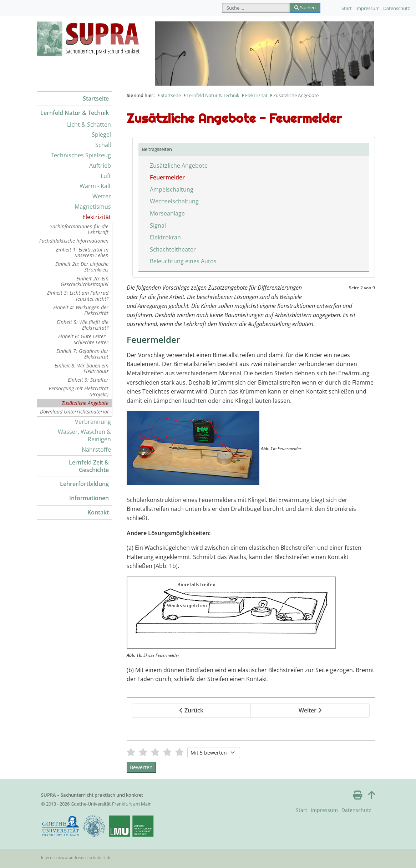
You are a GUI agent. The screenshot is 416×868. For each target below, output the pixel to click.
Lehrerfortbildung (84, 484)
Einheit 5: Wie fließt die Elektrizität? (83, 325)
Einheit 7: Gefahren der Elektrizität (82, 354)
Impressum (367, 8)
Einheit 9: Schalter (88, 380)
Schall (103, 145)
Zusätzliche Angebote (85, 403)
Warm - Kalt (95, 186)
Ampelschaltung (172, 189)
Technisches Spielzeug (81, 155)
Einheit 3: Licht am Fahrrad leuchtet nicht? (78, 296)
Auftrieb (100, 166)
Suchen (305, 7)
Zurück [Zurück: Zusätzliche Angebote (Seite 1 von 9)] (191, 710)
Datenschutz (397, 8)
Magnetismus (93, 207)
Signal (158, 225)
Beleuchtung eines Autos (183, 261)
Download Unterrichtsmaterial (74, 412)
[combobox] (256, 8)
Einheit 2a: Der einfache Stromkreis (82, 267)
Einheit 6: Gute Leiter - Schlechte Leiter (83, 339)
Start (347, 8)
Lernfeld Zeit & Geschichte (89, 466)
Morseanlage (167, 213)
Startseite (96, 98)
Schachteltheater (173, 249)
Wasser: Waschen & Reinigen (84, 435)
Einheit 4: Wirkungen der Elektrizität (81, 310)
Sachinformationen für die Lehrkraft (79, 229)
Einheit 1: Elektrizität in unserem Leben (82, 252)
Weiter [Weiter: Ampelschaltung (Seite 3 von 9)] (310, 710)
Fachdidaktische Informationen (74, 241)
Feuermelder (167, 177)
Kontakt (98, 512)
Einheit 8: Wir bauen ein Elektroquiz (82, 368)
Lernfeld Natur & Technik (75, 113)
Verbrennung (93, 422)
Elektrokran (165, 237)
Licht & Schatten (89, 125)
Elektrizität (97, 217)
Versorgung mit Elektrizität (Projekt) (78, 391)
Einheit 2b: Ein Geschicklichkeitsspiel (85, 281)
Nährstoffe (96, 450)
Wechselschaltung (174, 201)
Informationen (89, 498)
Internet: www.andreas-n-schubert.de (76, 857)
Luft (106, 176)
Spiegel (101, 134)
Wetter (102, 196)
